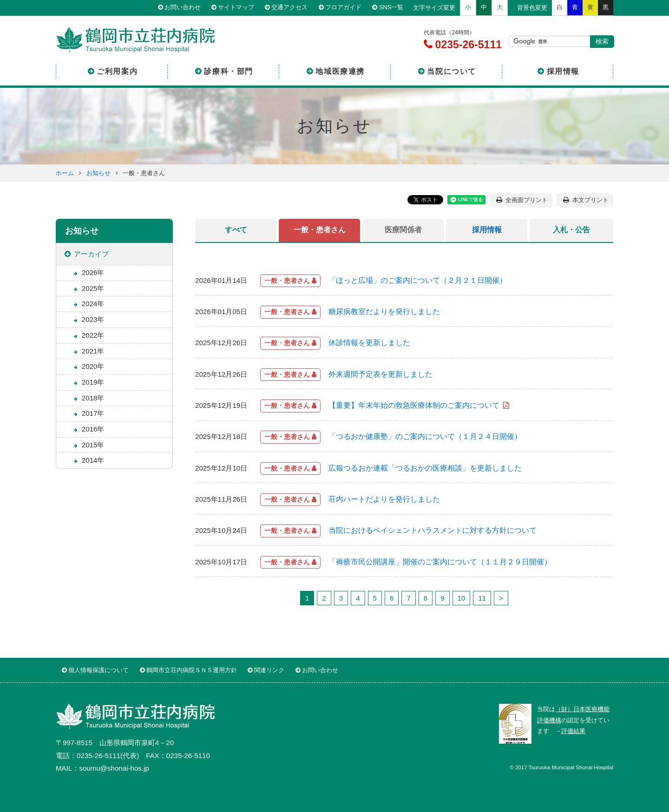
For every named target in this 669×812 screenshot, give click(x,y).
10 (462, 598)
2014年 (93, 460)
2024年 (93, 304)
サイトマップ (236, 8)
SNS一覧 (391, 8)
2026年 (93, 272)
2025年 (93, 288)
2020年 (93, 366)
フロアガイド (344, 8)
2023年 (93, 319)
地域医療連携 (340, 71)
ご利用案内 (117, 71)
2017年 (93, 413)
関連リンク (269, 670)
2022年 (93, 335)
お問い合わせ (183, 8)
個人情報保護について (98, 670)
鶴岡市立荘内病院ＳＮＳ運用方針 (192, 670)
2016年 (93, 429)
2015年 (93, 445)
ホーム (65, 173)
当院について (452, 71)
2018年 (93, 398)
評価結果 (573, 731)
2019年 (93, 382)
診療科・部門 (229, 71)
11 (482, 598)
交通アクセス (290, 8)
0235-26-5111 (467, 45)
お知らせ (98, 173)
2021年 (93, 351)
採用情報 (563, 71)
